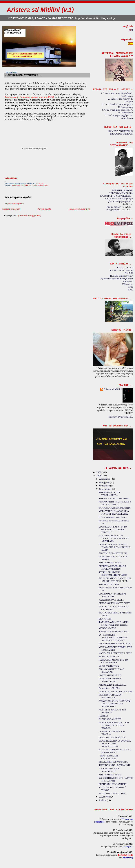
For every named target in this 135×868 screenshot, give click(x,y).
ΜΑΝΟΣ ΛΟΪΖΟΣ (107, 628)
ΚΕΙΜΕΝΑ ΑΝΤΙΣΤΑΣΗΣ (120, 131)
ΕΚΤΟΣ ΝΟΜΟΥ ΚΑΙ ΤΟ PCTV (114, 603)
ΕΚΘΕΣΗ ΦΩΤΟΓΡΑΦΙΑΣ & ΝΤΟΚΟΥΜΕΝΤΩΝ (113, 568)
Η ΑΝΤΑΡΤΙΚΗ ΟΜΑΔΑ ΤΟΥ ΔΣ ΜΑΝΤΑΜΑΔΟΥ (115, 751)
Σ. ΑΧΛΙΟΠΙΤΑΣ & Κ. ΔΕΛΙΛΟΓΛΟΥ (110, 770)
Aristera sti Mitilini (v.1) (40, 10)
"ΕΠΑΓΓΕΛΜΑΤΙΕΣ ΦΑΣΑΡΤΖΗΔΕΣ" (109, 757)
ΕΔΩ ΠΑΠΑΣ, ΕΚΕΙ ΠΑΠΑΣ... (114, 793)
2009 (99, 472)
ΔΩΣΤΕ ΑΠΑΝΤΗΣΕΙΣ (110, 563)
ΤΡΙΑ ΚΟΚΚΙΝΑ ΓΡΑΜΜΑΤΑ (113, 762)
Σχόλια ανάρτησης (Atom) (29, 216)
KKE (130, 287)
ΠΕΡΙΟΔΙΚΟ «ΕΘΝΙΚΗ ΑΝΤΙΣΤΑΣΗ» (110, 680)
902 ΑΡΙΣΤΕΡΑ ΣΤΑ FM (121, 270)
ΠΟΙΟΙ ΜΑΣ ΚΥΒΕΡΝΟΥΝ (112, 738)
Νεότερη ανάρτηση (11, 209)
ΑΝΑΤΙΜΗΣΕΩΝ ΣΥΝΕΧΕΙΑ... (114, 553)
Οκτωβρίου (105, 486)
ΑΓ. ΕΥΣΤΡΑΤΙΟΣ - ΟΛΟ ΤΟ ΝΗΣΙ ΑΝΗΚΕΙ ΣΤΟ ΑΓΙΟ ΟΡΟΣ (115, 580)
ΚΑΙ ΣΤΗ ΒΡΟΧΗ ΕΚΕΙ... (111, 600)
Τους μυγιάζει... (113, 210)
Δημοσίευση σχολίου (14, 204)
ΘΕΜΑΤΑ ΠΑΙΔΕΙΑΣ (109, 657)
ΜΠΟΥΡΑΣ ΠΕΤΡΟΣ (109, 666)
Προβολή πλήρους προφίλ (121, 417)
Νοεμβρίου (105, 482)
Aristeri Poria (43, 185)
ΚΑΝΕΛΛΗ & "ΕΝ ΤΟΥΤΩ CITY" (115, 653)
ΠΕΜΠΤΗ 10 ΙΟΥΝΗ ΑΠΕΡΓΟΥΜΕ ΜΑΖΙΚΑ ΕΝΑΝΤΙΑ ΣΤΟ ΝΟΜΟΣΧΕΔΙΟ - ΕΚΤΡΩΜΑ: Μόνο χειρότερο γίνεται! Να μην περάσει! (117, 196)
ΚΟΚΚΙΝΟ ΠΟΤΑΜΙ (109, 584)
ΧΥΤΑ (35, 185)
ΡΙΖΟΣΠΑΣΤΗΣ (125, 268)
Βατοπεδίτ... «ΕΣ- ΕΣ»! (110, 688)
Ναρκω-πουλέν (114, 207)
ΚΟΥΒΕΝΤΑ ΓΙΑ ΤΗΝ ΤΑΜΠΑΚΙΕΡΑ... (109, 494)
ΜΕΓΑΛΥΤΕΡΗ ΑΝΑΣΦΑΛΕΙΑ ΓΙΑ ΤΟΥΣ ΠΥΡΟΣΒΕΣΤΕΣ (114, 512)
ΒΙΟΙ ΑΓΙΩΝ (105, 619)
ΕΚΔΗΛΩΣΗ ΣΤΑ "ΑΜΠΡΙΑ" (113, 784)
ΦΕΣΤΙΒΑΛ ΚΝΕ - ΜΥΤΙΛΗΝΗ (114, 765)
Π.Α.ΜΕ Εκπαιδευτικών (121, 276)
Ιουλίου (103, 800)
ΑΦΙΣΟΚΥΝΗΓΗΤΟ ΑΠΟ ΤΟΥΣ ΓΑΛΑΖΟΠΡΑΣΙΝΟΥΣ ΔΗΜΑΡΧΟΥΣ (114, 704)
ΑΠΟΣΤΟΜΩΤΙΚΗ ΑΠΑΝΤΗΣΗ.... (116, 644)
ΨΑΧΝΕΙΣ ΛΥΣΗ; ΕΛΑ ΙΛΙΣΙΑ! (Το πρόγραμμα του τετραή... (114, 623)
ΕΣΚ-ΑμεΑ (127, 284)
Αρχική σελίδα (44, 209)
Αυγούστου (105, 797)
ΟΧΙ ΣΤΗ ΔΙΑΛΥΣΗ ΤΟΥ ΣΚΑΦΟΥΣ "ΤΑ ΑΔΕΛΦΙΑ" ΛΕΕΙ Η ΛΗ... (113, 538)
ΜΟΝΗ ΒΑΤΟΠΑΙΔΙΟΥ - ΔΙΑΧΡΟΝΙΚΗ (111, 696)
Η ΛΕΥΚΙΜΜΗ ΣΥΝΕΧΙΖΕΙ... (23, 75)
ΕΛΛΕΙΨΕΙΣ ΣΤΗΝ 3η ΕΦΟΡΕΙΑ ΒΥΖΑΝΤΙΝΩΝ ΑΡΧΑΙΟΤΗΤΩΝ (115, 744)
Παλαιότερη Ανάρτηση (79, 209)
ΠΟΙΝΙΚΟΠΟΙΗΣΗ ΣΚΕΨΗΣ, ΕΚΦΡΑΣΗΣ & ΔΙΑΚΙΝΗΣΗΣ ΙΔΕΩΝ (114, 547)
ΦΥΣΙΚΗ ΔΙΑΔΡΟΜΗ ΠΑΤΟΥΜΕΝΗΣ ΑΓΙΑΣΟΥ (113, 574)
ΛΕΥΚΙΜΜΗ (26, 185)
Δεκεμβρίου (105, 479)
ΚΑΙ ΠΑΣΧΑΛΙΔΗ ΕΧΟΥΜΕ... (114, 631)
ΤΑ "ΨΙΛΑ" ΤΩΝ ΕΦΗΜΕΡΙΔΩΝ (115, 508)
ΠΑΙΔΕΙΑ (103, 716)
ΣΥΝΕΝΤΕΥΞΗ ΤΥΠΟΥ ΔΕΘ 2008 (116, 691)
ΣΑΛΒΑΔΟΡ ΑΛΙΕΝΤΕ (110, 719)
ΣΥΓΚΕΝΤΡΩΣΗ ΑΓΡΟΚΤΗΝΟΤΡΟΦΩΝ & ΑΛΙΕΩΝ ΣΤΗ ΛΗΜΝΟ (113, 638)
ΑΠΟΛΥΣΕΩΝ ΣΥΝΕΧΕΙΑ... (113, 685)
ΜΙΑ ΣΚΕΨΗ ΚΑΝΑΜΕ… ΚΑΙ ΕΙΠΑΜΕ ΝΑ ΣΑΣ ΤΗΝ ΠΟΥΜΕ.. (114, 725)
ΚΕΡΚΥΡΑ (16, 185)
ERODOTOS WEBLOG (121, 134)
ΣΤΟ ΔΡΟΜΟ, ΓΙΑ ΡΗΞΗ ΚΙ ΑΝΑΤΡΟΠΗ (112, 595)
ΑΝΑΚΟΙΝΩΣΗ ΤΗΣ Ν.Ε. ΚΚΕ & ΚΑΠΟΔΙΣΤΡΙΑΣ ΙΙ (115, 503)
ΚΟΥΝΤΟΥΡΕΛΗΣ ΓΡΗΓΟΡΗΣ (114, 498)
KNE (130, 290)
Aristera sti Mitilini (113, 389)
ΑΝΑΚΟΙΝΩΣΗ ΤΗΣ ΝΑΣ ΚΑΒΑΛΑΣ (111, 671)
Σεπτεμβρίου (105, 489)
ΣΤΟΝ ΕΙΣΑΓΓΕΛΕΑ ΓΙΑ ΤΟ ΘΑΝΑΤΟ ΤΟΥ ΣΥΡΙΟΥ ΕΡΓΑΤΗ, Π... (113, 530)
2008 (99, 476)
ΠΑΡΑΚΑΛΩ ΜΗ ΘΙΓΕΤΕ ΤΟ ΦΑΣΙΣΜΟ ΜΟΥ (113, 661)
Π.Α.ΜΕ (129, 273)
